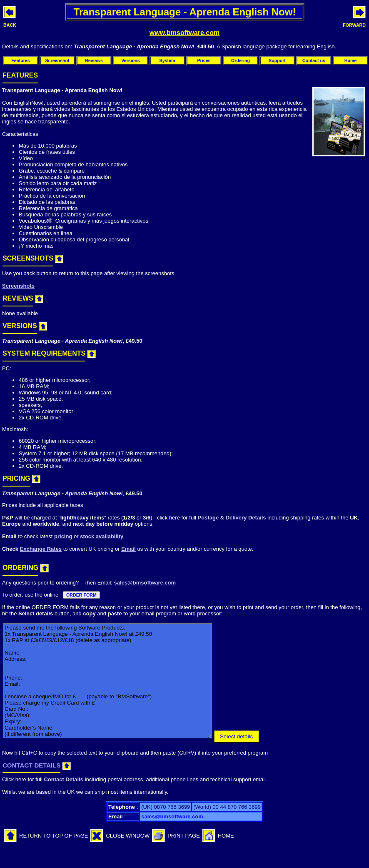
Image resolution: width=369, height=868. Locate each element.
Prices (204, 60)
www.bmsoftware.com (184, 33)
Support (277, 60)
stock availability (102, 536)
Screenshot (57, 60)
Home (351, 60)
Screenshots (18, 286)
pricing (63, 536)
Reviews (94, 60)
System (167, 60)
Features (20, 60)
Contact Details (64, 779)
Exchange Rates (41, 549)
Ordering (241, 60)
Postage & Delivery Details (232, 518)
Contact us (314, 60)
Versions (130, 60)
